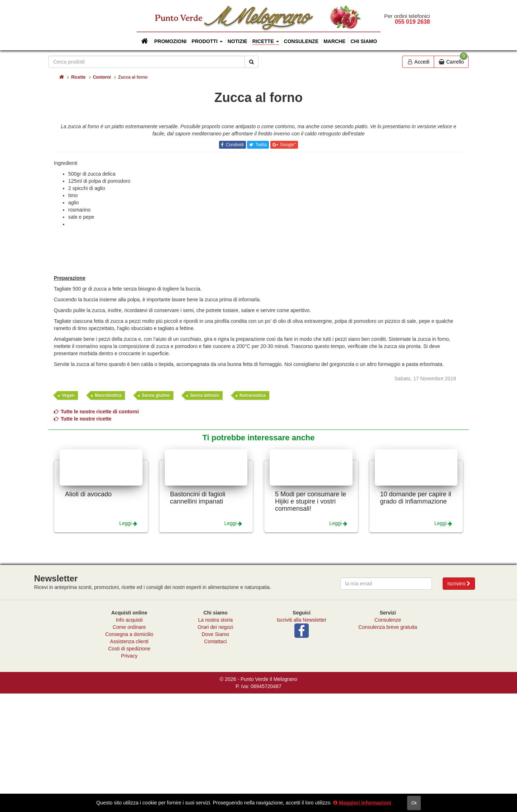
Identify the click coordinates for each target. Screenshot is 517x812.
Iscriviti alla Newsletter (302, 738)
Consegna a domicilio (129, 753)
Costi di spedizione (129, 767)
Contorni (102, 77)
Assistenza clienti (129, 760)
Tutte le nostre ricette (83, 537)
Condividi (234, 263)
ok (414, 803)
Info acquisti (129, 738)
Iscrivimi (459, 702)
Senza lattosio (204, 514)
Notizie (237, 41)
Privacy (129, 774)
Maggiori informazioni (362, 803)
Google (287, 263)
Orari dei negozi (216, 746)
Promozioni (170, 41)
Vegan (68, 514)
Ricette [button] (266, 41)
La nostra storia (216, 738)
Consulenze (301, 41)
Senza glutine (156, 514)
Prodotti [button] (207, 41)
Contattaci (215, 760)
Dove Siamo (215, 753)
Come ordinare (129, 746)
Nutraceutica (253, 514)
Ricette (78, 77)
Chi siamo (364, 41)
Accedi (418, 62)
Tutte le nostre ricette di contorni (96, 530)
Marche (334, 41)
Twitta (260, 263)
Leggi (125, 642)
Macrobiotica (108, 514)
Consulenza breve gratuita (388, 746)
